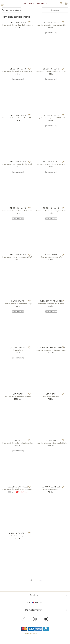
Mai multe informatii (34, 619)
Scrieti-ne (34, 604)
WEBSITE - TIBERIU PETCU (34, 643)
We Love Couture (35, 4)
